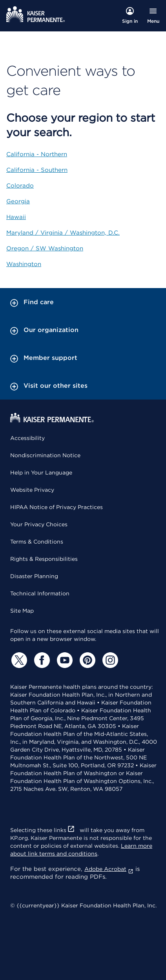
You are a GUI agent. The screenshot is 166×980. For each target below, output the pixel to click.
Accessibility (27, 438)
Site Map (22, 611)
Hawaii (16, 217)
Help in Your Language (41, 473)
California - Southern (37, 170)
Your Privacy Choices (39, 524)
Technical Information (40, 593)
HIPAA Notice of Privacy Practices (57, 507)
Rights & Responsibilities (44, 559)
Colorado (20, 186)
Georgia (18, 201)
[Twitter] (18, 660)
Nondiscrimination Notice (45, 455)
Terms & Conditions (37, 542)
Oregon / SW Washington (45, 248)
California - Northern (37, 154)
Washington (24, 264)
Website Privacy (32, 490)
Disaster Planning (34, 576)
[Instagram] (109, 660)
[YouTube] (64, 660)
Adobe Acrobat (109, 869)
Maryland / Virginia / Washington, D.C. (63, 233)
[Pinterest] (86, 660)
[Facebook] (41, 660)
